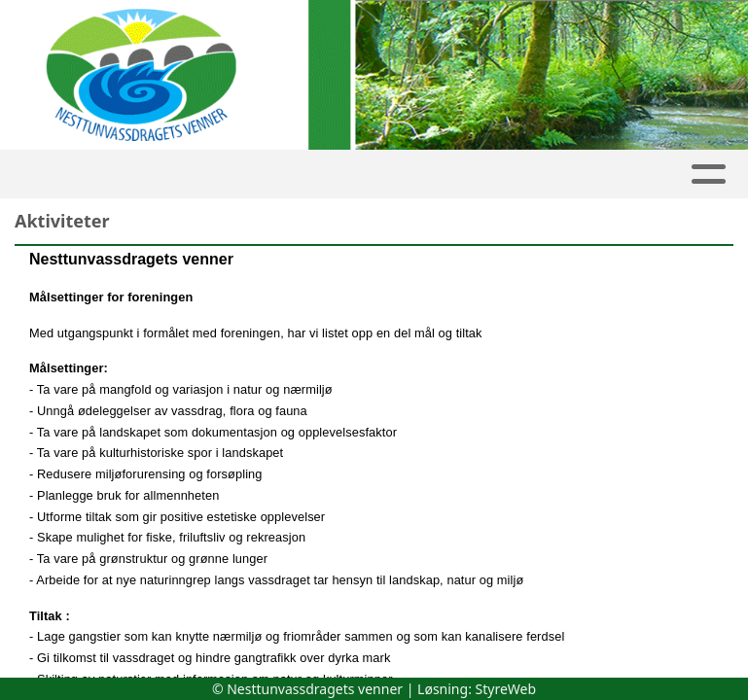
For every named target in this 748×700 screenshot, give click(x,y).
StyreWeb (506, 689)
